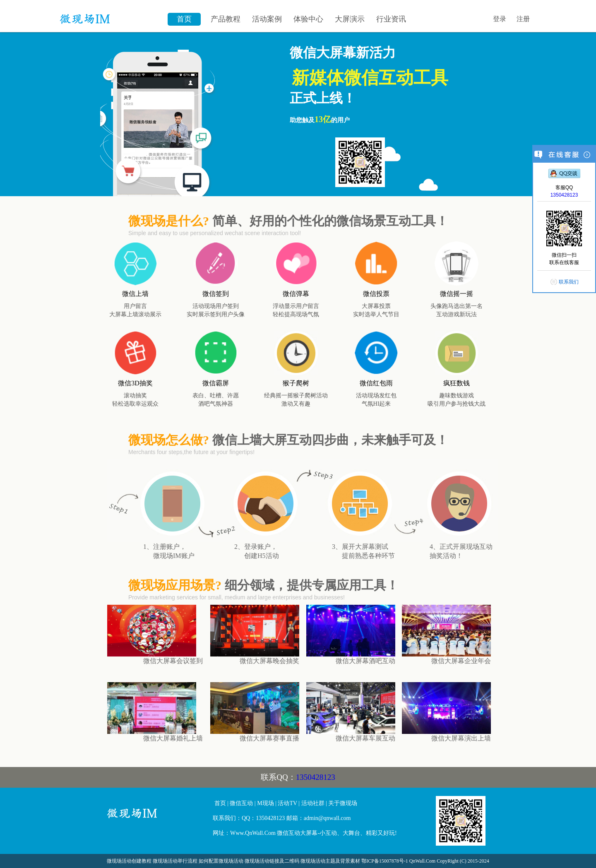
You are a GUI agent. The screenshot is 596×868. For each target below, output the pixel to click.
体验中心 (308, 19)
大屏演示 (350, 19)
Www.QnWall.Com (253, 833)
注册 (523, 19)
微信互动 (241, 803)
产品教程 (226, 19)
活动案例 (267, 19)
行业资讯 (391, 19)
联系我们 (569, 282)
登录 (500, 19)
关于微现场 (343, 803)
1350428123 (316, 777)
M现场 (265, 803)
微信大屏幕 (157, 817)
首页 (184, 19)
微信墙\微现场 (110, 14)
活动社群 (313, 803)
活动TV (287, 803)
